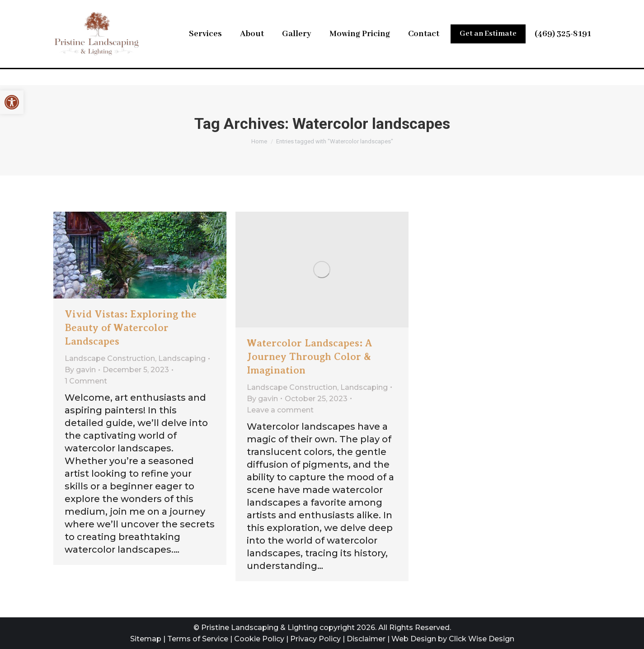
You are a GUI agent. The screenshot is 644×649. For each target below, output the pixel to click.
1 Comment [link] (86, 381)
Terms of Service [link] (198, 639)
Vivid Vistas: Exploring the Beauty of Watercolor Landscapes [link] (131, 328)
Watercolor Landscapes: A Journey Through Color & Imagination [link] (310, 357)
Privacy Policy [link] (315, 639)
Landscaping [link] (182, 358)
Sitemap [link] (146, 639)
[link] (12, 102)
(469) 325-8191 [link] (563, 51)
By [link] (80, 370)
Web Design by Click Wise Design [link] (453, 639)
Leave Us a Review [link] (477, 9)
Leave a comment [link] (280, 410)
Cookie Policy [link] (259, 639)
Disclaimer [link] (366, 639)
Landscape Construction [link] (110, 358)
